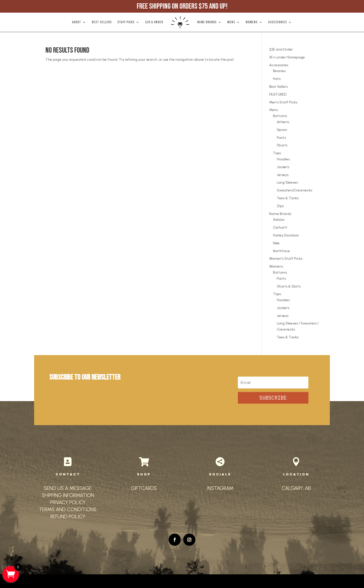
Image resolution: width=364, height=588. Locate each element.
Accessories (279, 65)
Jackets (283, 167)
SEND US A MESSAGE (68, 488)
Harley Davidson (286, 235)
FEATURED (278, 94)
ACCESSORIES (278, 22)
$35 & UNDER (154, 22)
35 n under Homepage (287, 57)
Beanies (279, 71)
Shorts (282, 145)
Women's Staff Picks (286, 259)
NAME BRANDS (207, 22)
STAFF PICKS (126, 22)
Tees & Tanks (288, 198)
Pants (281, 138)
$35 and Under (281, 49)
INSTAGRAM (220, 488)
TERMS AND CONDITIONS (68, 509)
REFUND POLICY (68, 516)
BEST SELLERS (102, 22)
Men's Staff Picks (283, 102)
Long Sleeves (287, 182)
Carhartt (280, 227)
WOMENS (252, 22)
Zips (280, 206)
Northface (281, 251)
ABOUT (77, 22)
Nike (276, 243)
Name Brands (280, 214)
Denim (282, 130)
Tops (277, 153)
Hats (277, 79)
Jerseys (283, 175)
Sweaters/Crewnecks (294, 190)
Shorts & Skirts (289, 286)
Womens (276, 266)
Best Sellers (278, 87)
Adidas (279, 220)
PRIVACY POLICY (68, 502)
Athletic (283, 122)
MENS (231, 22)
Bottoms (280, 116)
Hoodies (283, 159)
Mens (274, 110)
